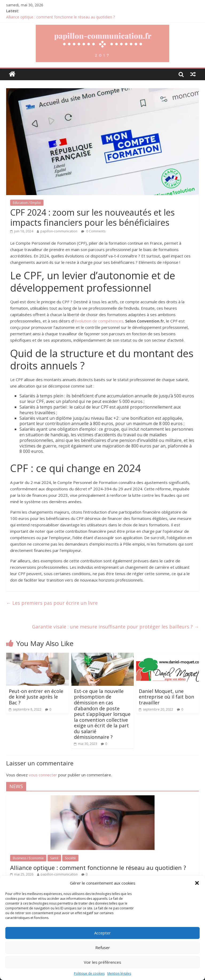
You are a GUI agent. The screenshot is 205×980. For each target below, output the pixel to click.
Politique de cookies (89, 973)
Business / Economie (28, 858)
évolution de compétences (99, 321)
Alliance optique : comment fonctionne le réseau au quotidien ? (60, 17)
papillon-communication (59, 231)
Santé (54, 858)
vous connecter (43, 775)
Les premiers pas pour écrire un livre (52, 603)
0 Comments (93, 231)
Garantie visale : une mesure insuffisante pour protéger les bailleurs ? (115, 627)
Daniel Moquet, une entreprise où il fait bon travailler (166, 697)
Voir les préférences (102, 962)
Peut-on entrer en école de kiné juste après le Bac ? (36, 697)
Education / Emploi (27, 203)
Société (70, 858)
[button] (197, 883)
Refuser (103, 947)
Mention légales (119, 973)
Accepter (102, 933)
